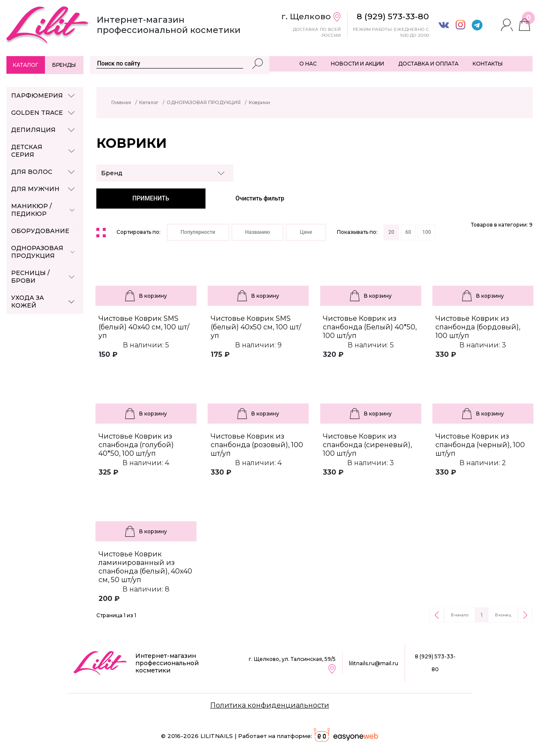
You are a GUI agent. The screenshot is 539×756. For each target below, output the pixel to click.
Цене (306, 232)
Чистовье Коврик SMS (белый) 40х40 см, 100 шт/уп (144, 327)
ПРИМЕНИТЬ (151, 198)
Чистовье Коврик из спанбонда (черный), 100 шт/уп (480, 445)
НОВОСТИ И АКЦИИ (357, 64)
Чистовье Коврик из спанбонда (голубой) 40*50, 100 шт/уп (136, 445)
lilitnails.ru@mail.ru (374, 663)
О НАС (308, 64)
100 (426, 232)
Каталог (25, 65)
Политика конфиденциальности (270, 705)
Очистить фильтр (260, 198)
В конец (503, 615)
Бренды (64, 65)
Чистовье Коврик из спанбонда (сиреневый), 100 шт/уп (367, 445)
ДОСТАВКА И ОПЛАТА (428, 64)
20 (391, 232)
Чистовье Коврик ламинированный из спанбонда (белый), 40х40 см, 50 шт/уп (145, 567)
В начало (460, 615)
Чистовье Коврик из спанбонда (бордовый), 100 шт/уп (478, 327)
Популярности (198, 232)
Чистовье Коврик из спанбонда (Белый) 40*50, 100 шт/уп (370, 327)
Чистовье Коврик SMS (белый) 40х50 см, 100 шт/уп (256, 327)
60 (408, 232)
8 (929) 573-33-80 (435, 663)
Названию (258, 232)
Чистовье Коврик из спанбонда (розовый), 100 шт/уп (257, 445)
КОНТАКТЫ (488, 64)
